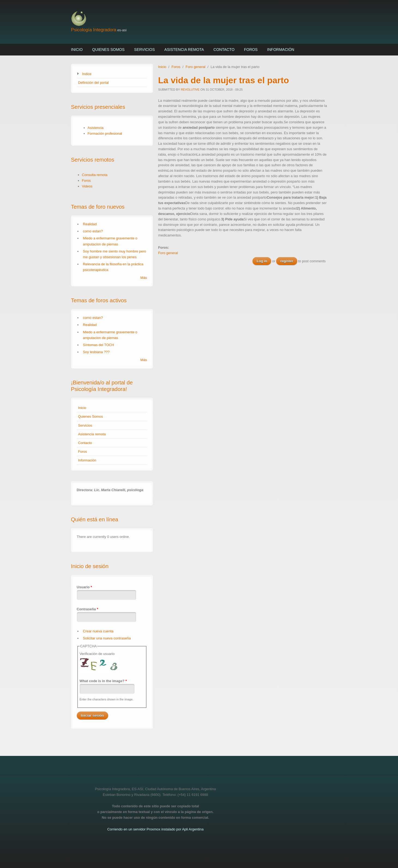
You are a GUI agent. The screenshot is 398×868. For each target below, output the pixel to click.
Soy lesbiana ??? (96, 352)
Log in (262, 261)
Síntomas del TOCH (98, 345)
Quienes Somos (108, 50)
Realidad (90, 224)
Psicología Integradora (94, 30)
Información (281, 50)
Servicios (144, 50)
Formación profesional (105, 133)
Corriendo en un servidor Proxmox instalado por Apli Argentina (156, 829)
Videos (87, 186)
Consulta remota (95, 175)
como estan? (93, 231)
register (287, 261)
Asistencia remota (184, 50)
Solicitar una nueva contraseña (107, 638)
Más (144, 278)
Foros (251, 50)
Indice (87, 74)
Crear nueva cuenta (98, 631)
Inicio (77, 50)
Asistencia (96, 128)
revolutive (190, 90)
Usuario (84, 587)
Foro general (195, 67)
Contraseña (88, 609)
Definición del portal (93, 83)
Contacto (224, 50)
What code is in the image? (103, 681)
